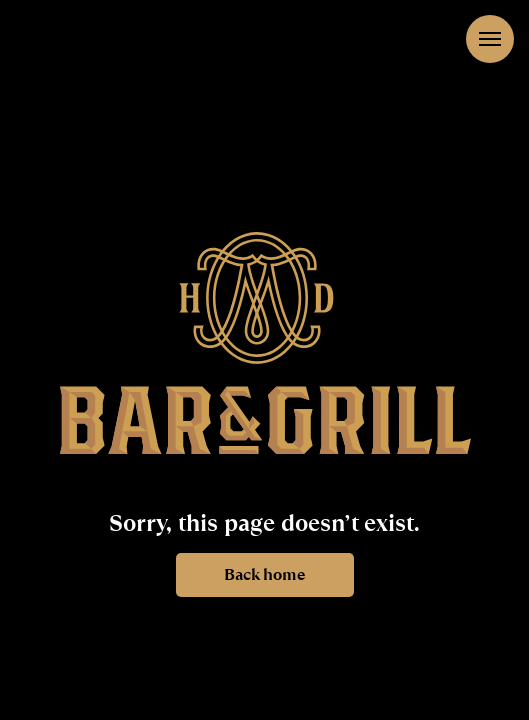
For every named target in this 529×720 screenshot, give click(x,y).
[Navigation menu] (490, 39)
